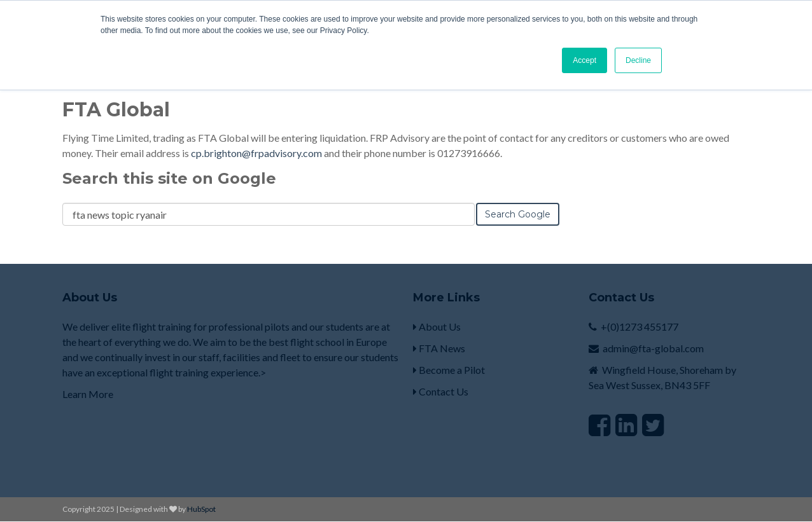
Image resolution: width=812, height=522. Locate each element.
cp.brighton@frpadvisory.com (256, 153)
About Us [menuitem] (437, 326)
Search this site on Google (169, 178)
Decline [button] (638, 60)
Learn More (89, 394)
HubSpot (201, 509)
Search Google (518, 214)
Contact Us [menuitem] (441, 391)
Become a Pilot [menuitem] (449, 370)
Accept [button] (584, 60)
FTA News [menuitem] (439, 348)
